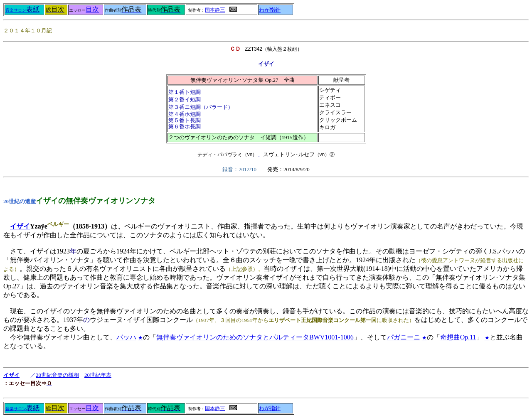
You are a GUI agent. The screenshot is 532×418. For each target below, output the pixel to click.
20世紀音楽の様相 (57, 375)
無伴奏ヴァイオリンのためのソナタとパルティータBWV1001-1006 (255, 337)
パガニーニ (404, 337)
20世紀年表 (98, 375)
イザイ (20, 226)
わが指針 (270, 10)
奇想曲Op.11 (458, 337)
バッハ (126, 337)
